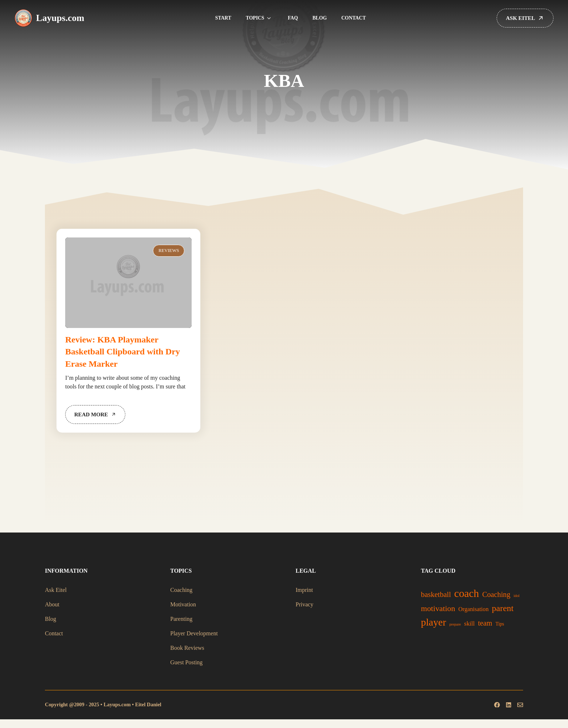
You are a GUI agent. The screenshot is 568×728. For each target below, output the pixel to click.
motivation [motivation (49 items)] (438, 609)
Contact (354, 18)
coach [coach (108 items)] (467, 593)
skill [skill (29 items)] (469, 624)
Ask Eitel (56, 590)
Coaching (181, 590)
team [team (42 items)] (485, 623)
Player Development (194, 633)
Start (223, 18)
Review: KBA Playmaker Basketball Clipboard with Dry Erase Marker (123, 352)
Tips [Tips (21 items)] (500, 624)
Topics (259, 18)
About (52, 604)
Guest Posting (186, 662)
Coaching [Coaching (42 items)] (496, 594)
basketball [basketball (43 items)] (436, 594)
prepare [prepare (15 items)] (455, 624)
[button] (269, 18)
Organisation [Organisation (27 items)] (473, 609)
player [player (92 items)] (433, 622)
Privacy (304, 604)
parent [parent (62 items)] (503, 608)
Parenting (181, 619)
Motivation (183, 604)
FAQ (293, 18)
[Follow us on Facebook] (497, 705)
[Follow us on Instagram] (520, 705)
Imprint (304, 590)
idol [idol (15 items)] (517, 596)
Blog (319, 18)
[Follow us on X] (509, 705)
